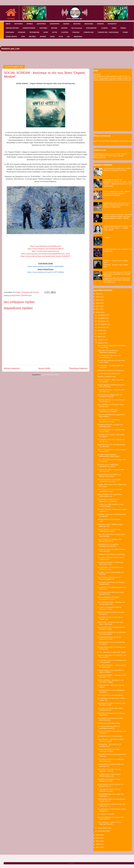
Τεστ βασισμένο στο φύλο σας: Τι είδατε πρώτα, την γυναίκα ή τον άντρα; (117, 169)
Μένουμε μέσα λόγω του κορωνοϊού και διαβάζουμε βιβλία (111, 628)
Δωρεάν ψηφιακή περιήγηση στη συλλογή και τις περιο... (109, 530)
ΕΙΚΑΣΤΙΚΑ (77, 24)
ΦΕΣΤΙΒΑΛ (32, 37)
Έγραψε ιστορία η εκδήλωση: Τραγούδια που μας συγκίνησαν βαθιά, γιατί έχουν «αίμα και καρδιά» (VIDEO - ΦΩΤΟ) (118, 216)
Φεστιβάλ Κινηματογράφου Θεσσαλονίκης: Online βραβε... (109, 456)
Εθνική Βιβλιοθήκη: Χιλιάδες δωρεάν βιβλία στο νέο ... (110, 525)
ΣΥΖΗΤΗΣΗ (65, 32)
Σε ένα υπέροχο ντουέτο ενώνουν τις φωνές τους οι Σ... (110, 785)
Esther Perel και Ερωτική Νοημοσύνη (110, 370)
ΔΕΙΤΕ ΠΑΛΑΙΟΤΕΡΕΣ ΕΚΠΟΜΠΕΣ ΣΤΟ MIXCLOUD (113, 141)
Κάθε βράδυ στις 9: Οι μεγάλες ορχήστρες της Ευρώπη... (108, 545)
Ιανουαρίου (102, 831)
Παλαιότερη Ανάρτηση (78, 368)
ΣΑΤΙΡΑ (46, 32)
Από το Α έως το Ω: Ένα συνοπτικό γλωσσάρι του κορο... (110, 490)
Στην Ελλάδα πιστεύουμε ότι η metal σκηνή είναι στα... (110, 719)
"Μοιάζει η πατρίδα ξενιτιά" (107, 377)
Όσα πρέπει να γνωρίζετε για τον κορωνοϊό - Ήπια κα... (109, 770)
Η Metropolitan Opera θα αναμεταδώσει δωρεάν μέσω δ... (111, 800)
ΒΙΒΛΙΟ (8, 24)
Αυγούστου (102, 327)
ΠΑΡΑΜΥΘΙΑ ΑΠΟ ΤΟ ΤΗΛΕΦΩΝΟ (110, 736)
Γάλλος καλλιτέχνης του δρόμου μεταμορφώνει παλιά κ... (108, 598)
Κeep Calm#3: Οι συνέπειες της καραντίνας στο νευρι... (108, 421)
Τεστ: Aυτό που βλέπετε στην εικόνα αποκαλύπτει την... (110, 709)
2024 (98, 300)
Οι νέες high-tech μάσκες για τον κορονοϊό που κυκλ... (109, 790)
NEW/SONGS (78, 37)
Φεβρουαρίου (103, 828)
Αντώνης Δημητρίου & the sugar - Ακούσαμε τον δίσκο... (109, 750)
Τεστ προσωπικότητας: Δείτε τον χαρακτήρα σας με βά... (109, 727)
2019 (98, 835)
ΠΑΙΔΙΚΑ (123, 28)
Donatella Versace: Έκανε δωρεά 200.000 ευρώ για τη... (109, 775)
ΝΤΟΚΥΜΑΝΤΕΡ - (92, 28)
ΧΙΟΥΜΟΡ (43, 37)
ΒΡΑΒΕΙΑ (30, 24)
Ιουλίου (101, 330)
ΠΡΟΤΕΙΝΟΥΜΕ (34, 32)
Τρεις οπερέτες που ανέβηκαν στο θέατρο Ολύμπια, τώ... (109, 540)
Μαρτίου (101, 343)
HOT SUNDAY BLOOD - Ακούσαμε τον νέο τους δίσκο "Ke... (111, 603)
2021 (98, 309)
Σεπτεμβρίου (103, 324)
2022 (98, 306)
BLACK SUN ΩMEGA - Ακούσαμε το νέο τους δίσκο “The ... (112, 676)
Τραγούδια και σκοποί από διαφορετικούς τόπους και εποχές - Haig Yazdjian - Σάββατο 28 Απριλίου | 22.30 (117, 182)
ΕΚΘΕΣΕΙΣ (100, 24)
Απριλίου (101, 340)
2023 (98, 303)
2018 (98, 838)
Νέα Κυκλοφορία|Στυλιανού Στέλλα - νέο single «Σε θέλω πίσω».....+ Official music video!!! (117, 228)
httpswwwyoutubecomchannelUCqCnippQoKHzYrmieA (46, 254)
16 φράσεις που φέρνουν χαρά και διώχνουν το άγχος (109, 608)
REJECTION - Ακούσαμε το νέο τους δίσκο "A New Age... (110, 623)
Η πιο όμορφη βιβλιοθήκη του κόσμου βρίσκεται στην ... (111, 593)
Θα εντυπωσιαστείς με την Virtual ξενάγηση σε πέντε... (109, 638)
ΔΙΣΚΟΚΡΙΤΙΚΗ (55, 24)
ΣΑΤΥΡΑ (55, 32)
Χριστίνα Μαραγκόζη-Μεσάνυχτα (109, 374)
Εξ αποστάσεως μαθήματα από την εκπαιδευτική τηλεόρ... (110, 396)
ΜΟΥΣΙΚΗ (64, 28)
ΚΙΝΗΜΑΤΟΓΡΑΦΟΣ (29, 28)
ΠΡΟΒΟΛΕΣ (22, 32)
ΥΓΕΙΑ (23, 37)
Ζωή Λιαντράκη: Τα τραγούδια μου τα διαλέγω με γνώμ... (110, 568)
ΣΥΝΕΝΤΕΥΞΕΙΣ (89, 32)
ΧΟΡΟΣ (52, 37)
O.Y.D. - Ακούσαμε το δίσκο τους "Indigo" (112, 652)
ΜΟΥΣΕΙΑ (54, 28)
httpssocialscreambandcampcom (46, 251)
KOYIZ (61, 37)
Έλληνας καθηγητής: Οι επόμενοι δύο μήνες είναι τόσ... (110, 818)
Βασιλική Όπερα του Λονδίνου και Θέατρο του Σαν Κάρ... (109, 475)
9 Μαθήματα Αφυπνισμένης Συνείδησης (111, 554)
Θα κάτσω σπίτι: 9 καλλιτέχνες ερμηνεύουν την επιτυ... (108, 465)
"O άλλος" (107, 238)
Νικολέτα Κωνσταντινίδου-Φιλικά (109, 723)
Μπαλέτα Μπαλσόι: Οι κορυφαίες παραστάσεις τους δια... (109, 480)
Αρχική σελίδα (44, 368)
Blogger (71, 863)
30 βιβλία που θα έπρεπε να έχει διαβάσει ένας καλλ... (109, 780)
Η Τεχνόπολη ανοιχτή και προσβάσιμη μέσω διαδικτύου (111, 760)
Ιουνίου (101, 334)
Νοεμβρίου (102, 318)
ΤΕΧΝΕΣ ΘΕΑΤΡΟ (11, 37)
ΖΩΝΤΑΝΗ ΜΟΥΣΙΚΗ (12, 28)
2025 (98, 297)
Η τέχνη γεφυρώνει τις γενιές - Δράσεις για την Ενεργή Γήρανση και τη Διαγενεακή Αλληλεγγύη (117, 193)
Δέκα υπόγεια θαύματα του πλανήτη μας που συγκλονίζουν (111, 633)
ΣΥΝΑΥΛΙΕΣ (76, 32)
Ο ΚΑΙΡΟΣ (104, 28)
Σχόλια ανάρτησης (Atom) (50, 375)
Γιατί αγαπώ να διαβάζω (106, 814)
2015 (98, 847)
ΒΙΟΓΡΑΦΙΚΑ (19, 24)
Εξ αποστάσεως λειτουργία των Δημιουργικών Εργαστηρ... (108, 500)
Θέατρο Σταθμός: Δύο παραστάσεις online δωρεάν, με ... (110, 495)
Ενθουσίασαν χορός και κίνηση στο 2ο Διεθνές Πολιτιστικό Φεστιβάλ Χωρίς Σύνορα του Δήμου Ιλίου (117, 205)
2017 (98, 841)
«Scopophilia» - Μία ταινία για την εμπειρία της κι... (109, 745)
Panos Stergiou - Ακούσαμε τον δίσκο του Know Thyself (110, 740)
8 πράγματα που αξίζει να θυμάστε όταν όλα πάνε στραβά (111, 704)
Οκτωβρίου (102, 321)
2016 (98, 844)
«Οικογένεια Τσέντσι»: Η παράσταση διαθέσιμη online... (110, 426)
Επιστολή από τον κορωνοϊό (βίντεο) (110, 695)
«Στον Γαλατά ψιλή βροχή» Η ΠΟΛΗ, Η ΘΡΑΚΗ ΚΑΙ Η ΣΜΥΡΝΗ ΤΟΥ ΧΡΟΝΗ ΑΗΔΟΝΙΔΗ (117, 274)
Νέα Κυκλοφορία (77, 28)
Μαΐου (100, 337)
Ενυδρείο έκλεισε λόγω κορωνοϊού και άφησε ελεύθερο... (111, 671)
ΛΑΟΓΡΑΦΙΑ (43, 28)
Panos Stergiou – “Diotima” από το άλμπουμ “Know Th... (109, 823)
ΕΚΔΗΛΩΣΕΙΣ (89, 24)
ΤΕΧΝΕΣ (125, 32)
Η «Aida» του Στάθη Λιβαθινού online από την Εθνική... (110, 505)
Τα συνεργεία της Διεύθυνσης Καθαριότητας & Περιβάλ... (108, 411)
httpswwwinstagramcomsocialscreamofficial (46, 249)
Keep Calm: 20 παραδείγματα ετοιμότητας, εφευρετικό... (108, 351)
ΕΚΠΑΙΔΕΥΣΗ (112, 24)
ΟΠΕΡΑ (114, 28)
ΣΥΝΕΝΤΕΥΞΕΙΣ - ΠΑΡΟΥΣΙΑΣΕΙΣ (108, 32)
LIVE (68, 37)
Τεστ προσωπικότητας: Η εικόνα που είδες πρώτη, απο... (110, 563)
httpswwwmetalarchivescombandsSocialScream (46, 256)
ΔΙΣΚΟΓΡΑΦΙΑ (41, 24)
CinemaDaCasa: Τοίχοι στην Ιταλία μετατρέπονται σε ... (109, 356)
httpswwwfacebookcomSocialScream (46, 246)
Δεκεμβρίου (102, 315)
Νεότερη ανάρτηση (12, 368)
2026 (98, 294)
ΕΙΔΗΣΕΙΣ (66, 24)
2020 (98, 312)
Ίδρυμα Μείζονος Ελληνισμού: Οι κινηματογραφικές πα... (109, 578)
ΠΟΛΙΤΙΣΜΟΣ (10, 32)
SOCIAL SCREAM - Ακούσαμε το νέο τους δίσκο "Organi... (110, 681)
